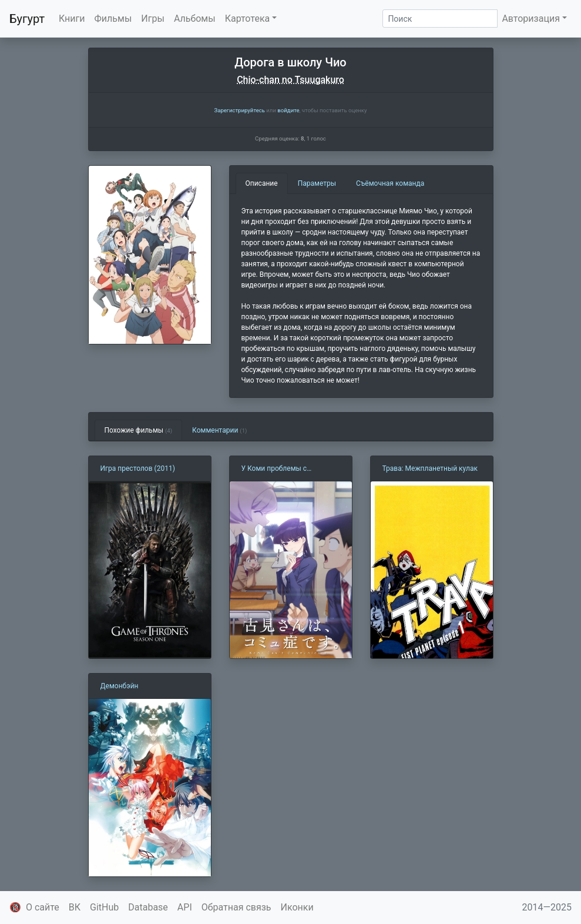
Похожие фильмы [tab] (139, 430)
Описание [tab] (262, 183)
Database (148, 907)
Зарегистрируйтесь (239, 110)
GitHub (104, 907)
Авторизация (531, 19)
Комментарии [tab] (219, 430)
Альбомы (195, 19)
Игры (153, 19)
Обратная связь (236, 907)
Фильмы (113, 19)
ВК (75, 907)
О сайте (43, 907)
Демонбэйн (120, 686)
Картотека (248, 19)
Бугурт (27, 19)
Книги (72, 19)
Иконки (297, 907)
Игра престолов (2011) (138, 468)
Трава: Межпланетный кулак (430, 468)
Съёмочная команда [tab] (390, 183)
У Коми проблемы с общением (274, 469)
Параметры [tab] (317, 183)
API (185, 907)
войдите (288, 110)
